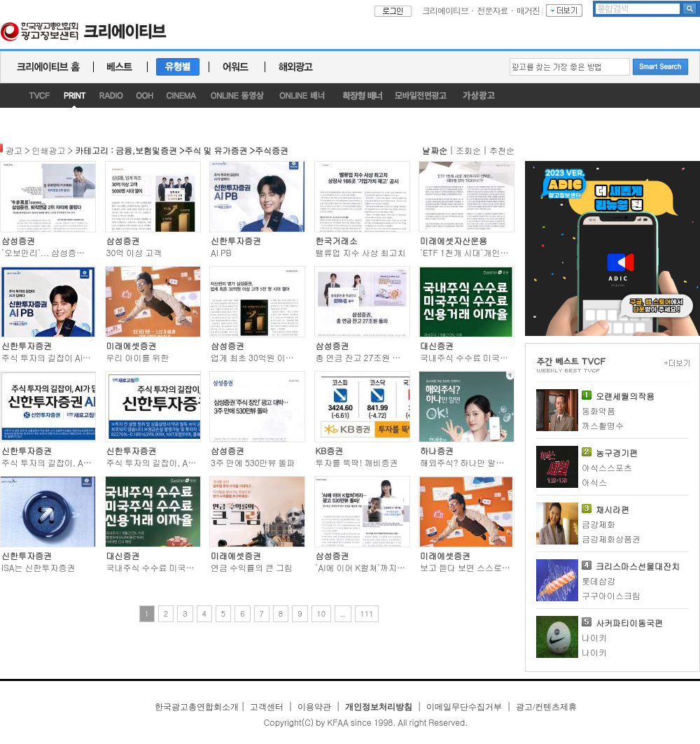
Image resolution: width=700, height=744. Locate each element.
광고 (14, 150)
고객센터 (267, 707)
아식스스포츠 (607, 467)
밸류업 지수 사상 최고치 (361, 252)
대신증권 (437, 345)
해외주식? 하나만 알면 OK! (470, 462)
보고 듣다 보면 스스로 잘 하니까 (480, 567)
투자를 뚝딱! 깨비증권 (357, 462)
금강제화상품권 (611, 539)
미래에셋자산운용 (454, 240)
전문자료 (493, 10)
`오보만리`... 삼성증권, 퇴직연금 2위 (70, 252)
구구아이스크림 (611, 595)
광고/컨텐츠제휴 (546, 707)
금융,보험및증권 (146, 150)
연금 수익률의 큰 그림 (252, 567)
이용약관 (314, 707)
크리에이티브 (445, 10)
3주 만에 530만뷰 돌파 (253, 462)
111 (367, 613)
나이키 (594, 637)
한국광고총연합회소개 (197, 707)
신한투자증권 (236, 240)
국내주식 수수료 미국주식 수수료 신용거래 (186, 567)
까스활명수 (603, 425)
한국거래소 (337, 240)
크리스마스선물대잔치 (638, 566)
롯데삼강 (598, 581)
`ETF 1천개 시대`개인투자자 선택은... (491, 252)
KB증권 (330, 450)
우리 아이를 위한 (138, 357)
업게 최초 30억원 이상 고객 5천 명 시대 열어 (294, 357)
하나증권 (437, 450)
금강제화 (598, 524)
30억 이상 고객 (134, 252)
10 (322, 613)
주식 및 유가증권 (216, 150)
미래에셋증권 (132, 345)
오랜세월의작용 (625, 396)
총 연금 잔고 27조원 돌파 (363, 357)
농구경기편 (617, 452)
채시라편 (612, 509)
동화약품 (598, 410)
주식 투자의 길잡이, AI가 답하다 (61, 462)
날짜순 (435, 150)
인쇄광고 (49, 150)
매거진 (528, 10)
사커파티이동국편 (629, 623)
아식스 (594, 482)
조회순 (468, 150)
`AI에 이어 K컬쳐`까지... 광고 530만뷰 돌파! (398, 567)
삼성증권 (18, 240)
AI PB (221, 252)
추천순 (502, 150)
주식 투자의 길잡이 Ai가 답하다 (60, 357)
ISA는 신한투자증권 (38, 567)
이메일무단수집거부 (464, 707)
